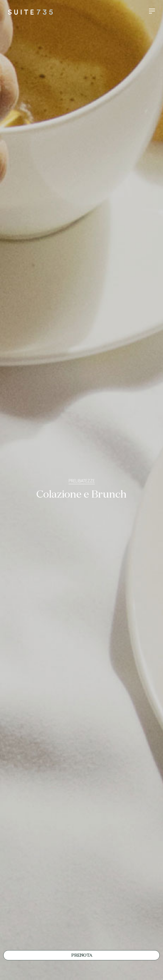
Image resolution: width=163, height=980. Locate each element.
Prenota (82, 956)
